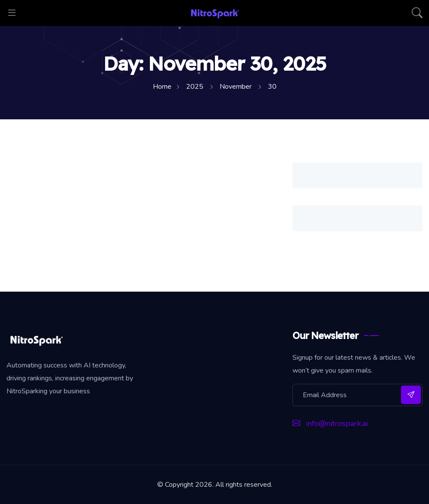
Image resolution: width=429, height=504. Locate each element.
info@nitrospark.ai (330, 423)
